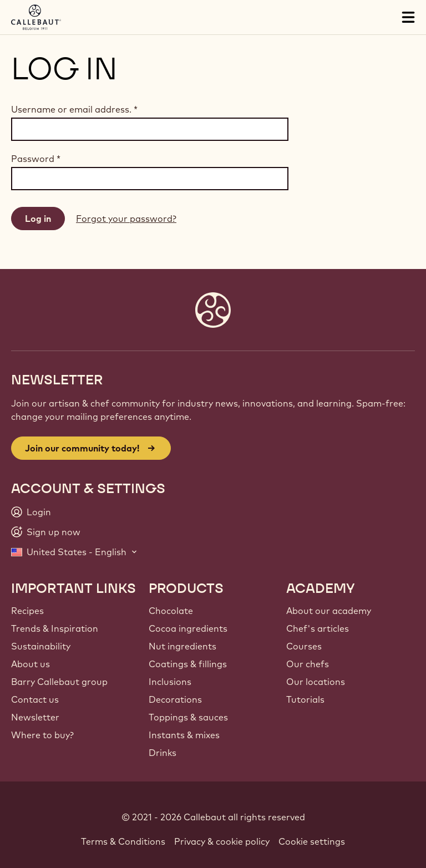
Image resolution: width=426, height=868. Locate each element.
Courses (304, 646)
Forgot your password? (126, 219)
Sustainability (41, 646)
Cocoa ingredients (188, 628)
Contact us (35, 699)
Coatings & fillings (188, 664)
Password (36, 159)
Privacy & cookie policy (222, 841)
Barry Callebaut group (59, 682)
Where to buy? (42, 735)
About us (31, 664)
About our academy (329, 611)
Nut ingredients (182, 646)
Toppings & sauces (188, 717)
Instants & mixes (184, 735)
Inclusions (170, 682)
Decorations (175, 699)
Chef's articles (318, 628)
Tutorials (305, 699)
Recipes (27, 611)
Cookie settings (312, 841)
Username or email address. (74, 109)
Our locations (316, 682)
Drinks (163, 753)
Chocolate (171, 611)
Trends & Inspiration (55, 628)
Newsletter (35, 717)
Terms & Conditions (123, 841)
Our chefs (308, 664)
